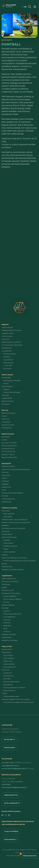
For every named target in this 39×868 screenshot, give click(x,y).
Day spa (5, 410)
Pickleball (5, 481)
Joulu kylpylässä (9, 617)
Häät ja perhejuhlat (9, 537)
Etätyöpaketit (7, 534)
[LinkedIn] (9, 815)
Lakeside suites (7, 333)
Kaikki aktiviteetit (8, 466)
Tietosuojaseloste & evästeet (14, 688)
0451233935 (6, 784)
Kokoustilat (8, 517)
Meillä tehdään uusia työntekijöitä (14, 520)
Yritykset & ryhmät (9, 508)
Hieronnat (5, 419)
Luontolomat (8, 360)
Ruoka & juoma (8, 434)
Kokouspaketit (9, 514)
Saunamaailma (7, 386)
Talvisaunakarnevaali (11, 696)
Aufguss (6, 389)
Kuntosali (5, 472)
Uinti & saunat (7, 375)
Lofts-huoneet (7, 336)
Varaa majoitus (30, 856)
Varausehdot (6, 348)
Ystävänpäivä (6, 637)
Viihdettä (7, 357)
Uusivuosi (7, 620)
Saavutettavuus (9, 690)
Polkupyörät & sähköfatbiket (12, 493)
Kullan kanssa (8, 363)
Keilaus (4, 478)
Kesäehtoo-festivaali (9, 640)
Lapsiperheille (7, 398)
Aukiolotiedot (7, 649)
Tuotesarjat (6, 422)
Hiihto (4, 490)
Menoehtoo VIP (8, 590)
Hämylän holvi (7, 567)
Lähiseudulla (6, 502)
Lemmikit (7, 679)
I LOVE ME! (8, 366)
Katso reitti (10, 740)
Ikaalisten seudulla (9, 634)
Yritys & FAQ (7, 646)
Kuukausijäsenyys (8, 499)
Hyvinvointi (7, 369)
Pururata (5, 496)
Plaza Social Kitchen (9, 446)
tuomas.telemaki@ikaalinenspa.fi (14, 769)
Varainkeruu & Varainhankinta (13, 570)
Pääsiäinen (7, 626)
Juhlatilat (7, 540)
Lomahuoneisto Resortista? (12, 345)
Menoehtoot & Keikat (10, 581)
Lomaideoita (6, 351)
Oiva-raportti (10, 839)
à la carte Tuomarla (9, 443)
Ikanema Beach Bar (9, 457)
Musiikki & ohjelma (10, 546)
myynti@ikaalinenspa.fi (10, 766)
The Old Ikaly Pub (8, 451)
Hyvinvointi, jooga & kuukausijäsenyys (16, 469)
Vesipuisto (5, 395)
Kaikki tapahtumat (9, 579)
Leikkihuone (6, 487)
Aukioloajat (10, 748)
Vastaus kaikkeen (10, 596)
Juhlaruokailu (8, 543)
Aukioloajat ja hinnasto (12, 380)
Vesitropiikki (6, 378)
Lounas (4, 440)
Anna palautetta (9, 667)
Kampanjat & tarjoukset (11, 593)
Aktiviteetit (6, 463)
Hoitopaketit (6, 428)
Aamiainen (6, 437)
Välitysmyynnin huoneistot (11, 342)
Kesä (5, 629)
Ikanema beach (8, 401)
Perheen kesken (10, 354)
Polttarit (5, 555)
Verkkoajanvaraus (8, 413)
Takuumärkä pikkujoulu (12, 614)
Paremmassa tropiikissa (12, 599)
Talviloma (7, 623)
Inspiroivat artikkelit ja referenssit (14, 558)
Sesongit (5, 608)
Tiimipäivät (6, 531)
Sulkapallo (5, 484)
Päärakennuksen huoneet (11, 330)
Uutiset (4, 693)
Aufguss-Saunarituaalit (12, 392)
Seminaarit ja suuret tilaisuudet (13, 528)
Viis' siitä (6, 602)
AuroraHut (6, 339)
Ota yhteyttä (8, 655)
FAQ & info (6, 670)
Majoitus (5, 324)
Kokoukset (6, 511)
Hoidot (4, 416)
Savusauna (6, 404)
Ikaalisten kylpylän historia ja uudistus (16, 699)
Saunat (6, 383)
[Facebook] (2, 815)
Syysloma (7, 611)
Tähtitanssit (6, 584)
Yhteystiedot (6, 652)
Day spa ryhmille (8, 425)
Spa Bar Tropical (8, 454)
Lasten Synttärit (9, 552)
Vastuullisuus (8, 685)
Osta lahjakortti (12, 803)
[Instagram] (6, 815)
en (25, 7)
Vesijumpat (6, 475)
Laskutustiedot (9, 664)
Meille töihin (8, 661)
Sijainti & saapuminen (11, 682)
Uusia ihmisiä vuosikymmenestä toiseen (18, 702)
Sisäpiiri (4, 587)
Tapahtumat (7, 576)
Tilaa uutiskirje (9, 658)
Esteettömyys (9, 676)
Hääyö (6, 549)
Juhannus (7, 631)
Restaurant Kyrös (8, 449)
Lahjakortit (7, 673)
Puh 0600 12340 (8, 763)
